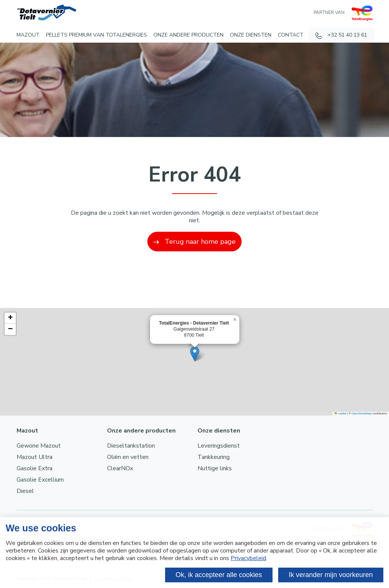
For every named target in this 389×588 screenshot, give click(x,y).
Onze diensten (251, 35)
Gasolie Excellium (40, 480)
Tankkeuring (214, 457)
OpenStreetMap (362, 413)
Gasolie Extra (34, 468)
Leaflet (340, 413)
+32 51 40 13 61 (347, 35)
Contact (291, 35)
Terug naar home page (194, 242)
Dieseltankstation (131, 446)
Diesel (25, 491)
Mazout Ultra (34, 457)
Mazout (28, 35)
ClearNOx (120, 468)
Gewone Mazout (39, 446)
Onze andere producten (188, 35)
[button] (195, 354)
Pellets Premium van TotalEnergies (96, 35)
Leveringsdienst (219, 446)
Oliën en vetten (128, 457)
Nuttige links (215, 468)
